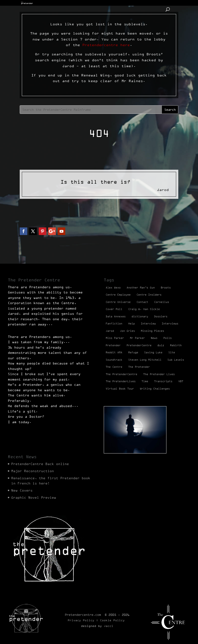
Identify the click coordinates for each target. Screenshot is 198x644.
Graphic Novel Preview (34, 497)
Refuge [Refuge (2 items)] (133, 352)
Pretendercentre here (106, 45)
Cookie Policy (112, 620)
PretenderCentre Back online (40, 464)
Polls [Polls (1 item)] (167, 338)
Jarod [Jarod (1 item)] (110, 331)
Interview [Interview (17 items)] (148, 324)
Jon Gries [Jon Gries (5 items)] (127, 331)
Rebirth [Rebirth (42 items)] (176, 345)
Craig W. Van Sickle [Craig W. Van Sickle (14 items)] (144, 309)
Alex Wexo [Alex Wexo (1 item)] (113, 288)
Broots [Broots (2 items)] (166, 288)
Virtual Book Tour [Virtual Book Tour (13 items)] (120, 389)
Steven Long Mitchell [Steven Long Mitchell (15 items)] (145, 360)
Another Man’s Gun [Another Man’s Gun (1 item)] (141, 288)
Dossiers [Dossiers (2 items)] (161, 316)
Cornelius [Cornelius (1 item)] (162, 302)
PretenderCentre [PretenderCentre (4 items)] (139, 345)
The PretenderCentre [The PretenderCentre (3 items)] (121, 374)
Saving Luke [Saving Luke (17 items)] (153, 352)
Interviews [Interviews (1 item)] (170, 324)
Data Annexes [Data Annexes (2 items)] (116, 316)
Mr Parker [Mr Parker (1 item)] (137, 338)
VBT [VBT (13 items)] (181, 381)
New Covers (22, 490)
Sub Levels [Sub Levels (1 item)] (176, 360)
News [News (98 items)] (154, 338)
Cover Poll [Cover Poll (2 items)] (114, 309)
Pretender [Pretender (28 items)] (113, 345)
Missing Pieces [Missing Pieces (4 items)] (152, 331)
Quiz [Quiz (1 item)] (161, 345)
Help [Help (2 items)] (132, 324)
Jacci (108, 626)
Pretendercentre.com (83, 615)
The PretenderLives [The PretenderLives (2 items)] (121, 381)
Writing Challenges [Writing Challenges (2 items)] (155, 389)
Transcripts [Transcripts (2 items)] (163, 381)
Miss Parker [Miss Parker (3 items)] (115, 338)
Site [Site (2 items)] (172, 352)
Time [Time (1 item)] (145, 381)
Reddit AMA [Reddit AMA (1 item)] (114, 352)
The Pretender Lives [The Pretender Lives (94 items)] (159, 374)
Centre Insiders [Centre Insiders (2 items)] (149, 295)
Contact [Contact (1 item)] (142, 302)
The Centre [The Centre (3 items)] (114, 367)
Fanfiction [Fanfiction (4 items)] (114, 324)
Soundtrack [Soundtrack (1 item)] (114, 360)
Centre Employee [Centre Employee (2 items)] (118, 295)
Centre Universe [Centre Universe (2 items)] (118, 302)
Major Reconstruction (33, 471)
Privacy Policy (81, 620)
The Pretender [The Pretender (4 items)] (139, 367)
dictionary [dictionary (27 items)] (140, 316)
